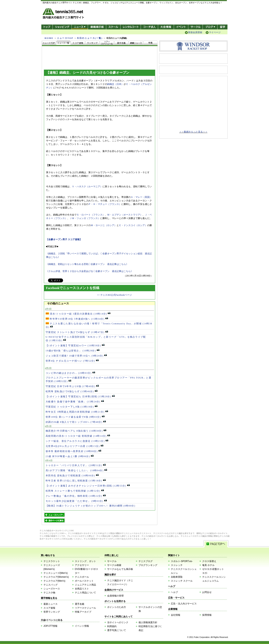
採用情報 (207, 615)
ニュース (80, 27)
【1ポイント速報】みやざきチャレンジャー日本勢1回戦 (88, 486)
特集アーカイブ (83, 612)
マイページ (215, 32)
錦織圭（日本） (115, 84)
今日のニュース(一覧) (90, 38)
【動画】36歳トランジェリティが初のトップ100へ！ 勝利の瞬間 (91, 506)
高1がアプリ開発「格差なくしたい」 (76, 470)
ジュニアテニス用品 (85, 585)
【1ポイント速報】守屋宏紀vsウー (75, 346)
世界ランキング (52, 612)
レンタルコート (131, 27)
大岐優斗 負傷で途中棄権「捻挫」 (75, 402)
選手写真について (117, 630)
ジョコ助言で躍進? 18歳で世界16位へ (76, 356)
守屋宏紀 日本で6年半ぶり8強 (72, 386)
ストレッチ (177, 565)
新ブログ (210, 27)
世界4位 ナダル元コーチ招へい (72, 361)
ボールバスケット (84, 581)
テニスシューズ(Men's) (56, 573)
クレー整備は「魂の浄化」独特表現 (76, 496)
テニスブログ (146, 561)
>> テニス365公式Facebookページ (114, 295)
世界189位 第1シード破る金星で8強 (75, 417)
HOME (49, 38)
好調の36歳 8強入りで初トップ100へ (76, 422)
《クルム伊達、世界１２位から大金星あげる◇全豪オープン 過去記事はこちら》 (90, 271)
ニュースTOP (65, 38)
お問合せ (207, 592)
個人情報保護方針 (148, 622)
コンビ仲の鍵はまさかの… (70, 373)
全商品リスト (82, 589)
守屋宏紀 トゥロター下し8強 (72, 407)
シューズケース (52, 589)
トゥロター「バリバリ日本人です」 (76, 465)
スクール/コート (113, 27)
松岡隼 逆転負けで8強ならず (72, 391)
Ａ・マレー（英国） (141, 197)
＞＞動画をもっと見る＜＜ (193, 132)
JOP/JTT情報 (50, 626)
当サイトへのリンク (118, 622)
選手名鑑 (80, 604)
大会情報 (166, 27)
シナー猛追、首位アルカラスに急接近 (77, 441)
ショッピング (62, 27)
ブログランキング (148, 565)
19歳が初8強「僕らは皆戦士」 (73, 351)
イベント (181, 27)
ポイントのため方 (117, 607)
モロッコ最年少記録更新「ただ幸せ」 (76, 501)
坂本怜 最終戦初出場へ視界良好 (73, 451)
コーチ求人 (150, 27)
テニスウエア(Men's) (54, 581)
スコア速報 (49, 608)
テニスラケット (52, 561)
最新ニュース (51, 604)
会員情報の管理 (115, 596)
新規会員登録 (195, 32)
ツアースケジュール (85, 608)
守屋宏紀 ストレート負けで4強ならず (77, 332)
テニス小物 (49, 593)
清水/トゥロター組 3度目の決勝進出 (78, 314)
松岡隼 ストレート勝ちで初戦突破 (75, 491)
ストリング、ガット (85, 561)
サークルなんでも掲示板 (120, 569)
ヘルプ (174, 592)
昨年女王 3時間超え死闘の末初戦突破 (77, 412)
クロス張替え (209, 561)
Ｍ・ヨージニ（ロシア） (104, 225)
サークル (195, 27)
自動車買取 (177, 577)
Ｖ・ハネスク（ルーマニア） (87, 186)
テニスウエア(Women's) (56, 577)
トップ (47, 27)
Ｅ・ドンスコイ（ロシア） (133, 225)
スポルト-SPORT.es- (182, 561)
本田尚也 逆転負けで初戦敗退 (72, 476)
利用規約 (112, 626)
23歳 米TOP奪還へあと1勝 (70, 456)
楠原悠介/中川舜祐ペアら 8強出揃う (76, 431)
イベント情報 (82, 626)
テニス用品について (85, 593)
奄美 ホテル (208, 565)
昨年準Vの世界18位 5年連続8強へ (77, 319)
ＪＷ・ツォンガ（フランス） (85, 218)
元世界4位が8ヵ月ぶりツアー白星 (74, 446)
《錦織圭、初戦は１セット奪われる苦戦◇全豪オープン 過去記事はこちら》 (87, 264)
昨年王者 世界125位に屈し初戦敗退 (76, 481)
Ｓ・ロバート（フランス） (91, 215)
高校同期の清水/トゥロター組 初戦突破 (78, 436)
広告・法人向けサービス (184, 604)
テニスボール (82, 577)
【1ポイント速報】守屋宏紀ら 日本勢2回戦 (80, 397)
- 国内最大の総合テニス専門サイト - (64, 14)
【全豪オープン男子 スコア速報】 (64, 239)
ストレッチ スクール (182, 581)
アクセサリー (82, 565)
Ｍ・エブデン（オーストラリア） (125, 215)
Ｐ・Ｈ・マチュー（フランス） (105, 204)
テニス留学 (222, 27)
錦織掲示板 (97, 27)
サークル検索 (114, 565)
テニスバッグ (51, 585)
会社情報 (176, 615)
